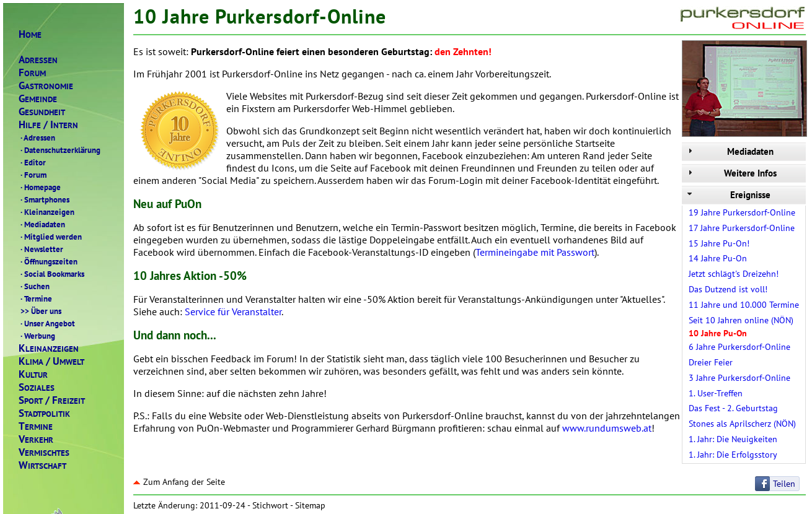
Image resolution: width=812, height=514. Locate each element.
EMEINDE (38, 99)
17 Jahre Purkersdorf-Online (742, 228)
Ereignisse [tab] (728, 195)
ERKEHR (36, 439)
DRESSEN (38, 60)
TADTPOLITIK (44, 413)
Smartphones (44, 199)
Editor (32, 162)
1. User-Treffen (716, 393)
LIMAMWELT (51, 361)
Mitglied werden (50, 237)
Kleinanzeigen (46, 212)
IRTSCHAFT (42, 465)
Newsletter (41, 249)
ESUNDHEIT (42, 112)
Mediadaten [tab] (729, 151)
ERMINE (36, 426)
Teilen (784, 484)
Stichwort (270, 505)
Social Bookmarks (51, 274)
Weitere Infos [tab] (731, 173)
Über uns (40, 311)
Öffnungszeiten (48, 261)
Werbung (37, 336)
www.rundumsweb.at (607, 428)
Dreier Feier (711, 362)
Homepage (40, 187)
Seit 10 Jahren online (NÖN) (741, 320)
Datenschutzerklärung (60, 150)
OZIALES (37, 387)
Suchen (34, 286)
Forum (33, 175)
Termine (35, 298)
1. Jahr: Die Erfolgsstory (733, 455)
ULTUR (33, 374)
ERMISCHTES (44, 452)
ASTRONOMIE (46, 86)
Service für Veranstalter (233, 311)
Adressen (37, 137)
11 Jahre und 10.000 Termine (744, 305)
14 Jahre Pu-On (718, 258)
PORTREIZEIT (52, 400)
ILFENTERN (48, 125)
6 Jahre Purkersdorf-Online (739, 347)
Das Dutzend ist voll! (728, 289)
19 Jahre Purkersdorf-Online (742, 212)
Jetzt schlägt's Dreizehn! (734, 274)
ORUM (32, 73)
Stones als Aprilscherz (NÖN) (742, 424)
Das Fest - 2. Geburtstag (733, 408)
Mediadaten (42, 224)
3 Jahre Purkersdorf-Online (739, 378)
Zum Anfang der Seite (179, 482)
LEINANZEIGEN (49, 348)
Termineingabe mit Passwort (535, 252)
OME (30, 34)
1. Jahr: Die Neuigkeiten (733, 439)
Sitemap (310, 505)
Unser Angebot (47, 323)
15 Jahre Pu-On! (719, 243)
